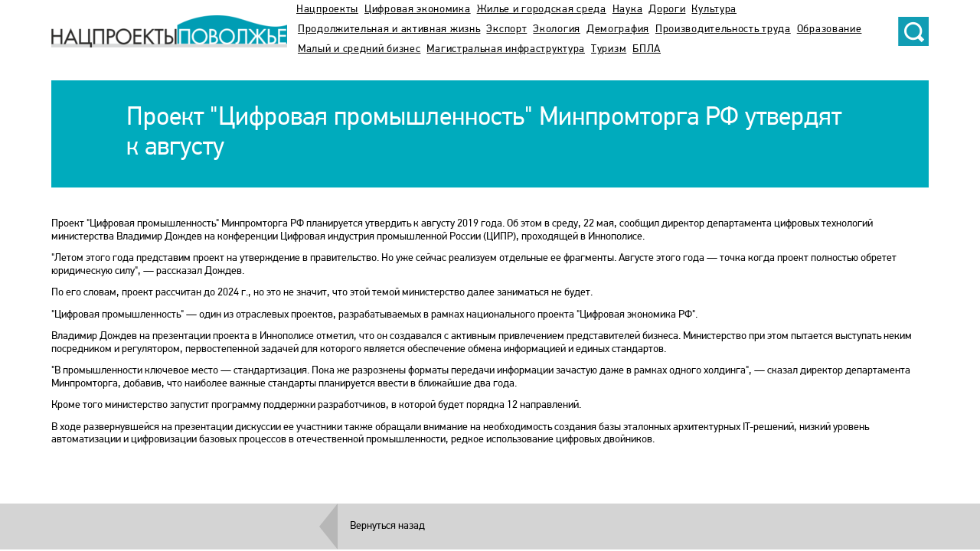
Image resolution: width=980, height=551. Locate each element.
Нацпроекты (327, 10)
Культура (714, 10)
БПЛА (647, 49)
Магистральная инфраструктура (506, 49)
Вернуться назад (387, 526)
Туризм (609, 49)
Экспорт (506, 29)
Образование (830, 29)
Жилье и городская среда (542, 10)
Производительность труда (723, 29)
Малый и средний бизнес (359, 49)
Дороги (667, 10)
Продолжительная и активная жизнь (389, 29)
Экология (557, 29)
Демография (618, 29)
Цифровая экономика (418, 10)
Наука (628, 10)
